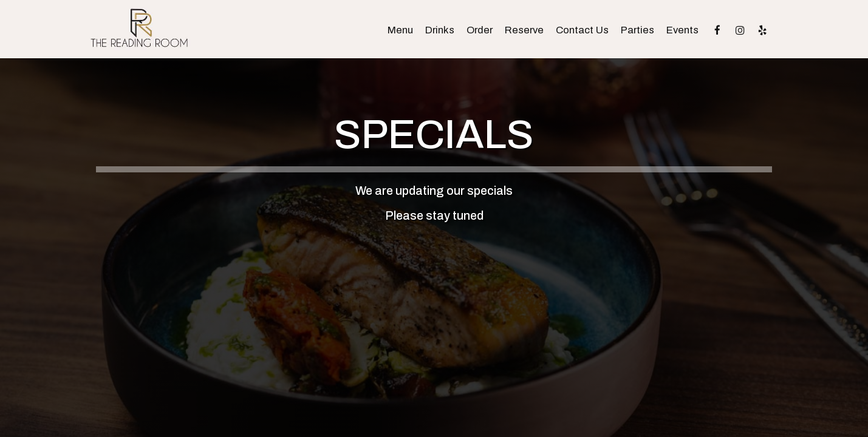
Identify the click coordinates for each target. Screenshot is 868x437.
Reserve (524, 30)
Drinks (440, 30)
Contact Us (582, 30)
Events (682, 30)
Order (480, 30)
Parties (637, 30)
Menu (400, 30)
